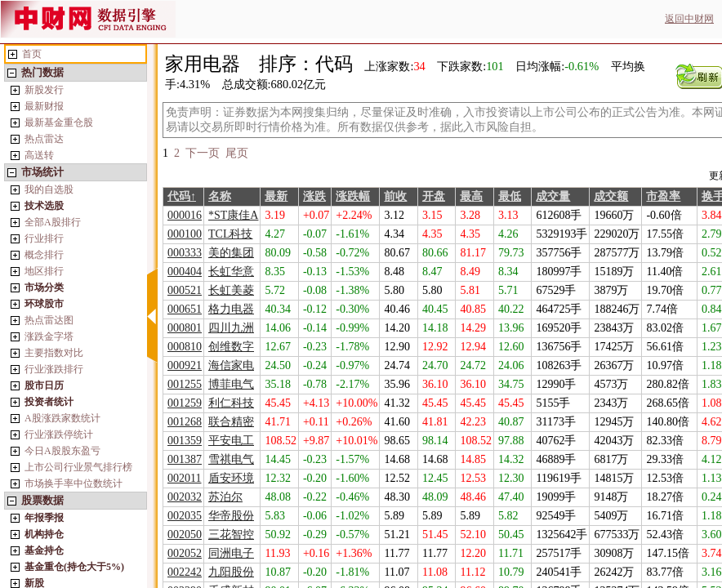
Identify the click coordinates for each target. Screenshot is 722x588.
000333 (185, 253)
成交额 (611, 196)
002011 (184, 478)
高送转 (39, 155)
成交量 (553, 196)
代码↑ (182, 196)
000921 (185, 365)
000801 (185, 328)
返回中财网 (689, 19)
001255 (185, 384)
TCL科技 (230, 234)
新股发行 (44, 90)
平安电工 (231, 441)
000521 (185, 290)
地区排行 (44, 271)
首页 (32, 54)
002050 (185, 535)
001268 (185, 422)
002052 (185, 553)
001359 (185, 441)
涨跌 (314, 196)
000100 (185, 234)
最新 (276, 196)
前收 (395, 196)
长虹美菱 (231, 290)
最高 (471, 196)
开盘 (434, 196)
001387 (185, 459)
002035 (185, 516)
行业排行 (44, 238)
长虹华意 (231, 272)
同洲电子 (231, 553)
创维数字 (231, 347)
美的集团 (231, 253)
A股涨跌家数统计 (62, 418)
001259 (185, 403)
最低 (510, 196)
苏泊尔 (225, 497)
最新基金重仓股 (59, 122)
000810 (185, 347)
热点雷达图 (49, 320)
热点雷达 (44, 139)
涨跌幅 (353, 196)
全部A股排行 (53, 222)
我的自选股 (49, 189)
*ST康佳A (233, 215)
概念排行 (44, 255)
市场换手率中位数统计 (74, 483)
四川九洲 (231, 328)
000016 (185, 215)
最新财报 (44, 106)
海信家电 (231, 365)
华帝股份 (231, 516)
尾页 (237, 153)
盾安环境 (231, 478)
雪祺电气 (231, 459)
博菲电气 (231, 384)
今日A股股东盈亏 (62, 451)
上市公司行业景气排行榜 (78, 467)
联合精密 (231, 422)
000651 (185, 309)
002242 (185, 572)
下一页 (203, 153)
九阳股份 (231, 572)
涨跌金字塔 (49, 336)
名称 (220, 196)
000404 (185, 272)
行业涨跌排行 (54, 369)
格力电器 (231, 309)
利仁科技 (231, 403)
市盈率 (663, 196)
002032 (185, 497)
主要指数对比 (54, 353)
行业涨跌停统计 (59, 434)
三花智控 (231, 535)
